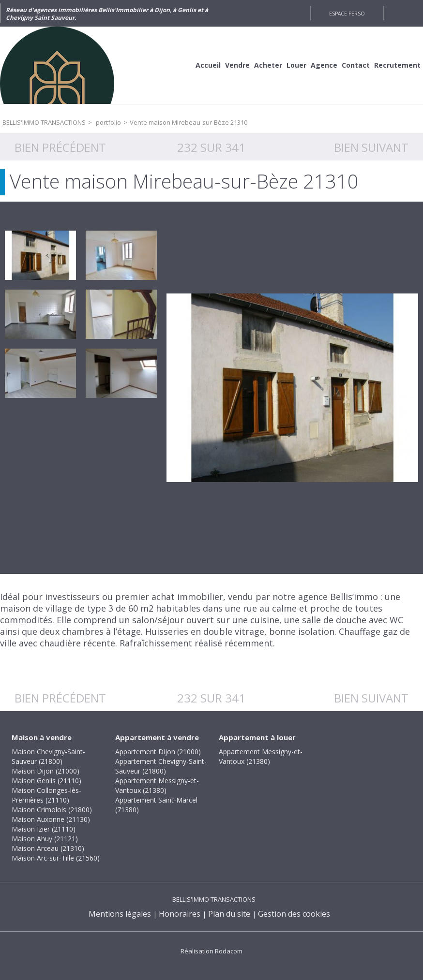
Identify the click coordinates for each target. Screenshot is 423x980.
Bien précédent (60, 147)
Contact (356, 65)
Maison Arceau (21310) (48, 848)
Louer (296, 65)
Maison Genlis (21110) (46, 781)
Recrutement (397, 65)
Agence (324, 65)
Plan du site (229, 914)
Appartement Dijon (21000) (158, 752)
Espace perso (347, 14)
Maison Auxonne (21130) (51, 819)
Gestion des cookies (294, 914)
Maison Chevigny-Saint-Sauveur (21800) (48, 756)
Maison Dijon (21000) (45, 771)
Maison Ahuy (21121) (45, 839)
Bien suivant (371, 147)
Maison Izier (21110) (44, 829)
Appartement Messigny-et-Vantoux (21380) (157, 785)
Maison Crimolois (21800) (52, 810)
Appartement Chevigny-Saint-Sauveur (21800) (161, 766)
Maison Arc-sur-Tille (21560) (56, 858)
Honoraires (180, 914)
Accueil (208, 65)
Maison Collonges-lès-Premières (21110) (46, 795)
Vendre (237, 65)
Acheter (268, 65)
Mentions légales (120, 914)
